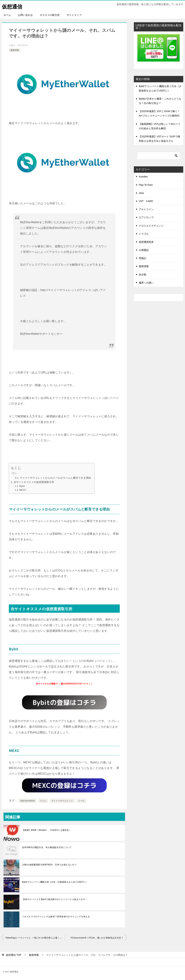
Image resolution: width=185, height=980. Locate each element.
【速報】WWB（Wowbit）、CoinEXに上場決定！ (47, 830)
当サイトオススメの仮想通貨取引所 (34, 482)
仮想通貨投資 (146, 242)
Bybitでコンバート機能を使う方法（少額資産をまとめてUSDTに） (55, 882)
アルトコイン (146, 209)
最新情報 (15, 50)
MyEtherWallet (28, 801)
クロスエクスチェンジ (151, 226)
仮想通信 (12, 6)
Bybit (22, 486)
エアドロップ (146, 217)
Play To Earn (146, 185)
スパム (43, 801)
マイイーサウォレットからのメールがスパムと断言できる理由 (55, 478)
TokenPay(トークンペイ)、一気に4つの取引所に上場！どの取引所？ (35, 938)
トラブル (144, 234)
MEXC (23, 490)
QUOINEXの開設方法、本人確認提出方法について (47, 847)
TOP (14, 955)
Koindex (143, 177)
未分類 (142, 275)
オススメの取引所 (50, 15)
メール (81, 801)
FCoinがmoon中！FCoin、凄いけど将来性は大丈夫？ (97, 938)
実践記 (142, 258)
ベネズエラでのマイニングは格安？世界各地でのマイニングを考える (56, 917)
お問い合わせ (25, 15)
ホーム (7, 15)
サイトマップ (74, 15)
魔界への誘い (146, 283)
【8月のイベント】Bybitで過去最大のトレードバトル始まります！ (55, 899)
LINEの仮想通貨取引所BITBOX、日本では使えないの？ (49, 865)
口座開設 (144, 250)
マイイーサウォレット (62, 801)
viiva (141, 193)
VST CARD (146, 201)
